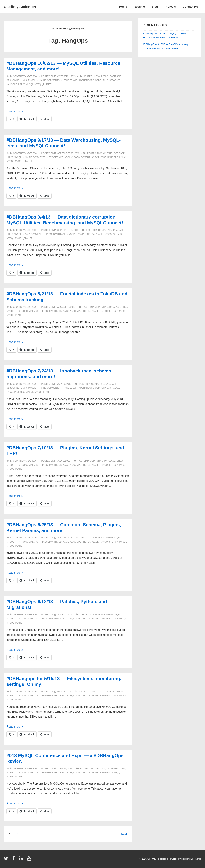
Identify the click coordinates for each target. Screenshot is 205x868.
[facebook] (14, 860)
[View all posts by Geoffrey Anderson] (24, 76)
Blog (155, 7)
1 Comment (35, 234)
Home (123, 7)
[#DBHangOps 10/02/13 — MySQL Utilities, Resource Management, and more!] (66, 76)
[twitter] (7, 860)
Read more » (15, 111)
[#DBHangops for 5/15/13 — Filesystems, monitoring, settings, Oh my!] (64, 692)
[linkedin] (22, 860)
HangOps (12, 84)
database (115, 76)
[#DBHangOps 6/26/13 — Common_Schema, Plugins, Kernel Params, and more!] (64, 538)
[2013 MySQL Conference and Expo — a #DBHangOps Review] (65, 769)
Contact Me (190, 7)
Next (124, 834)
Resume (139, 7)
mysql (32, 80)
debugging (13, 80)
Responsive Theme (191, 859)
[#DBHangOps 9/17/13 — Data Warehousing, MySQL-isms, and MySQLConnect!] (68, 153)
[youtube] (30, 860)
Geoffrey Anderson (20, 7)
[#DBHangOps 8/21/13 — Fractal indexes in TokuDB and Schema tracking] (66, 307)
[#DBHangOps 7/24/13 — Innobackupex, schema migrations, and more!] (64, 384)
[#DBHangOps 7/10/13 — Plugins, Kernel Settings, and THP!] (64, 461)
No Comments (51, 80)
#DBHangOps (86, 80)
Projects (170, 7)
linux (24, 80)
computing (102, 76)
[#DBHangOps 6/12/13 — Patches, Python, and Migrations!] (64, 615)
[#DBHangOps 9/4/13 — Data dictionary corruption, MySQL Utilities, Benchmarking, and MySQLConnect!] (68, 230)
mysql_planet (43, 84)
